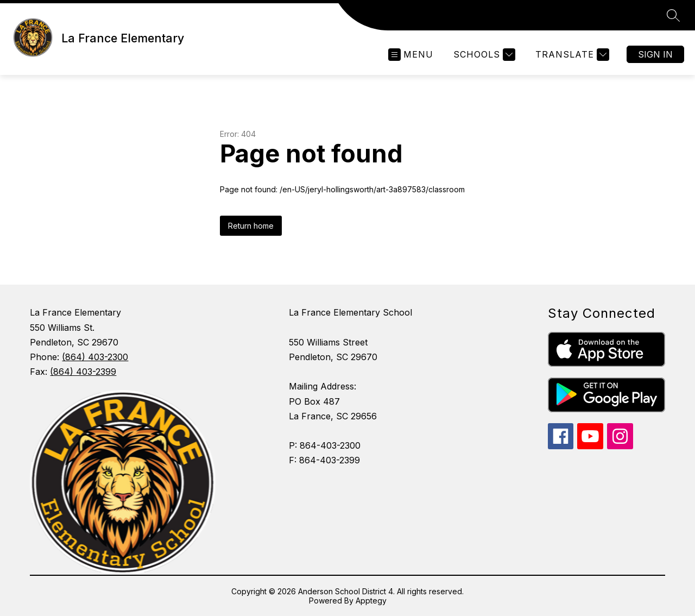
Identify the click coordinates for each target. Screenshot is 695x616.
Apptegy (371, 601)
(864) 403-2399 (83, 372)
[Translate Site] (571, 55)
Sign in (655, 54)
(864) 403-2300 (95, 357)
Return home (251, 226)
